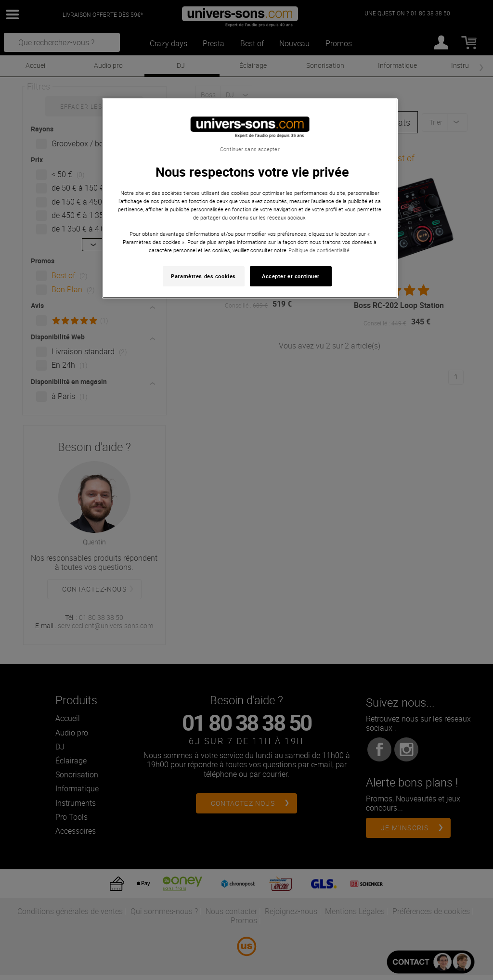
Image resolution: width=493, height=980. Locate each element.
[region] (250, 199)
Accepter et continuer (291, 276)
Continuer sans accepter (250, 149)
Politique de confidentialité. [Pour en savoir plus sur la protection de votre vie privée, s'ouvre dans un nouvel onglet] (320, 250)
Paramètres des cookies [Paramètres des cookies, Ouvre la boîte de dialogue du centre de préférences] (203, 276)
